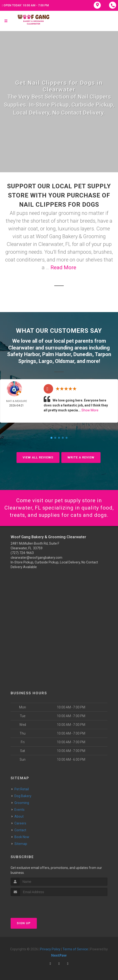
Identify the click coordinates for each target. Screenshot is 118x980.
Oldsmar (65, 361)
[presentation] (36, 905)
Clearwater (21, 348)
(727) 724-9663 (22, 553)
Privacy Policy (50, 949)
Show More (90, 410)
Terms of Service (75, 949)
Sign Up (24, 923)
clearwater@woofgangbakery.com (36, 558)
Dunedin (83, 354)
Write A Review (81, 457)
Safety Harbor (23, 354)
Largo (46, 361)
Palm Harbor (57, 354)
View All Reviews (38, 457)
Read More (63, 267)
